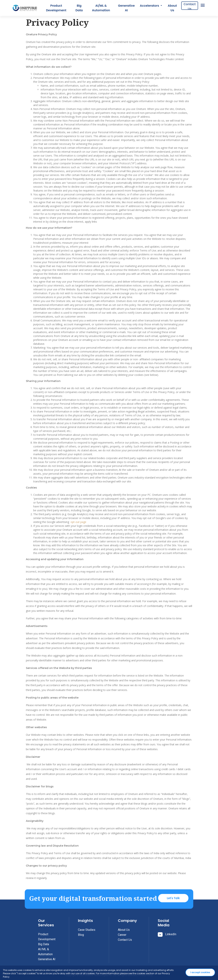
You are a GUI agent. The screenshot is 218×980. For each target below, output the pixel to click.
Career (122, 935)
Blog (81, 935)
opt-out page (78, 522)
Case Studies (87, 930)
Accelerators (150, 6)
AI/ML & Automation (101, 8)
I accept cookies (200, 972)
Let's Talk (173, 898)
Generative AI (126, 8)
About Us (172, 8)
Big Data (79, 8)
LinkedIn (167, 934)
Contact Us (190, 6)
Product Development (56, 8)
